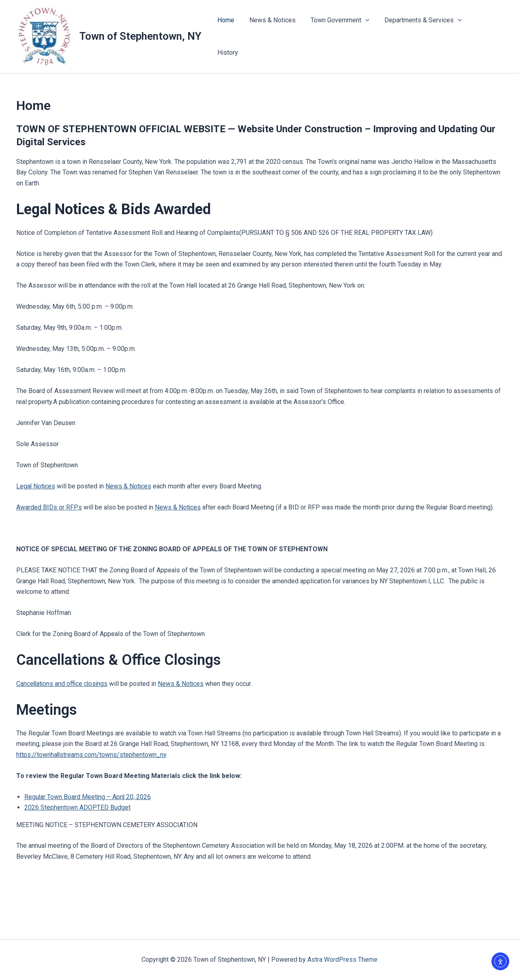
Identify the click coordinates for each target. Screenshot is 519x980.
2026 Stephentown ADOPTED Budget (77, 807)
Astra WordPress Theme (342, 960)
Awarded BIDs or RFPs (49, 507)
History (486, 36)
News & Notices (278, 36)
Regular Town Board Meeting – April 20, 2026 (88, 797)
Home (233, 36)
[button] (369, 37)
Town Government (343, 37)
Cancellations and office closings (63, 684)
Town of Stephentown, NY (140, 36)
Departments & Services (424, 37)
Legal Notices (36, 486)
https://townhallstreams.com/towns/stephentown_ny (92, 755)
